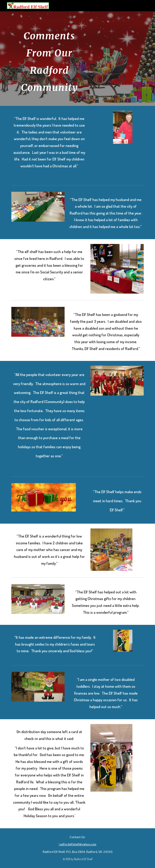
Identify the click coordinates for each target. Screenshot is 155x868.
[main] (49, 59)
